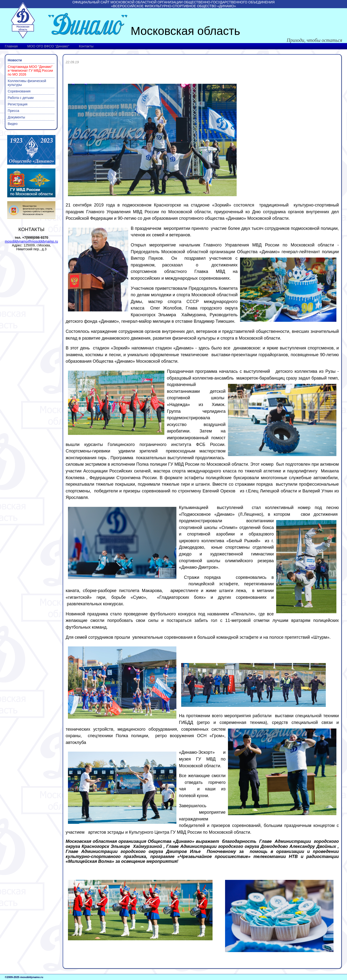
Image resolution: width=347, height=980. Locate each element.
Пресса (13, 111)
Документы (16, 117)
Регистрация (18, 104)
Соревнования (19, 91)
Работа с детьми (21, 98)
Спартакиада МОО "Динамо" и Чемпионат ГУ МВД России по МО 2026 (30, 71)
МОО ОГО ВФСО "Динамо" (48, 46)
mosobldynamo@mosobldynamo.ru (31, 241)
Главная (11, 46)
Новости (15, 60)
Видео (13, 124)
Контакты (86, 46)
